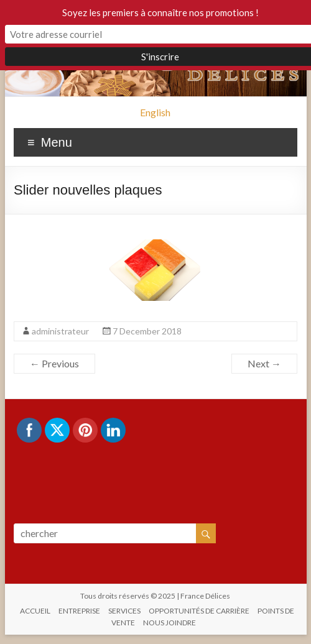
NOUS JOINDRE (169, 623)
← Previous (54, 363)
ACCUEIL (35, 611)
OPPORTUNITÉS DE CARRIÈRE (199, 611)
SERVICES (124, 611)
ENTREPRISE (79, 611)
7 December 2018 (147, 331)
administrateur (60, 331)
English (155, 112)
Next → (264, 363)
